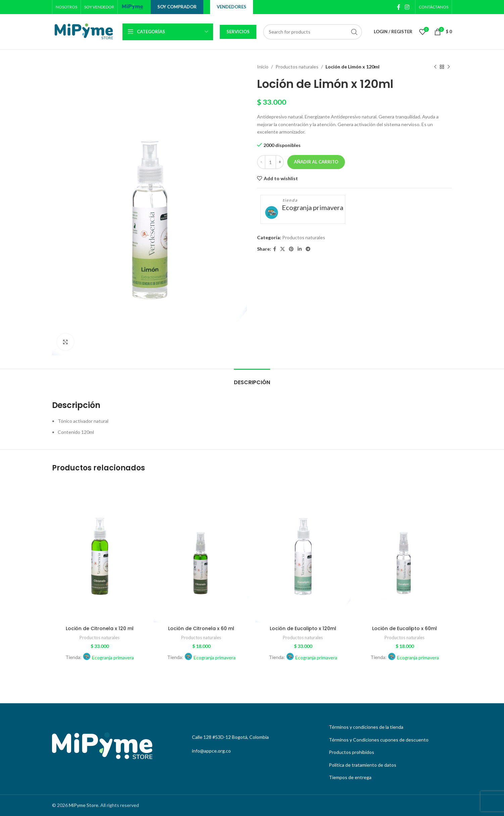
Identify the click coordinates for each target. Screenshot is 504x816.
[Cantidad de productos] (270, 162)
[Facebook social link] (398, 7)
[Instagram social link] (407, 7)
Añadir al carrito (316, 162)
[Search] (313, 32)
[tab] (252, 379)
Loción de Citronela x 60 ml (201, 628)
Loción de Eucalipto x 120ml (303, 628)
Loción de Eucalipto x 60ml (405, 628)
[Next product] (449, 67)
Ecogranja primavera (313, 207)
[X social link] (283, 249)
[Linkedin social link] (300, 249)
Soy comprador (177, 7)
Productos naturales (297, 67)
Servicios (238, 32)
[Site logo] (133, 7)
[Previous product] (435, 67)
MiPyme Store (84, 805)
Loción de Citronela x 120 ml (100, 628)
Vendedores (232, 7)
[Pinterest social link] (291, 249)
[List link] (389, 727)
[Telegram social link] (308, 249)
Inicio (263, 67)
